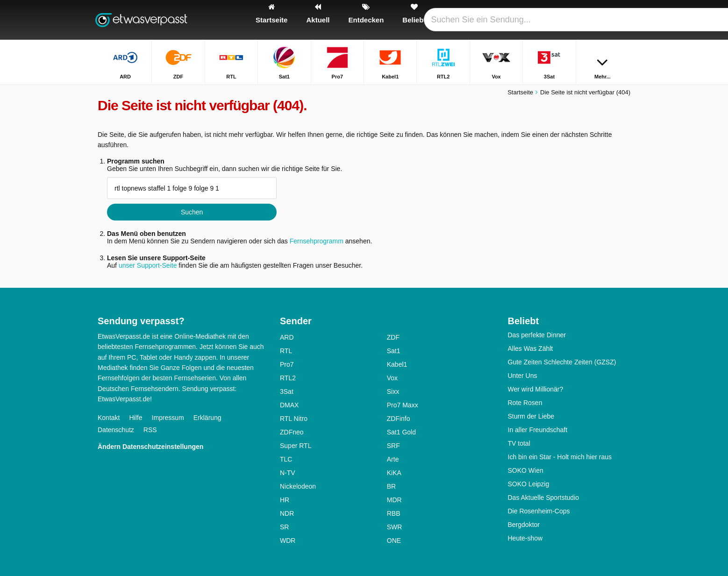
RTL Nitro (294, 419)
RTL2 (288, 378)
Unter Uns (523, 376)
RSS (150, 430)
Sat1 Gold (401, 432)
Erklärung (207, 418)
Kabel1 (397, 364)
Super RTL (296, 446)
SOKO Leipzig (529, 484)
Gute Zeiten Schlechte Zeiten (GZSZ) (562, 362)
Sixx (393, 391)
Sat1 (394, 351)
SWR (395, 527)
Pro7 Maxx (403, 405)
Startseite (520, 92)
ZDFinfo (399, 419)
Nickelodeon (298, 486)
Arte (393, 459)
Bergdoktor (524, 525)
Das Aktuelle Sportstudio (544, 498)
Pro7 (287, 364)
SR (284, 527)
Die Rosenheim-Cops (539, 511)
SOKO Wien (526, 470)
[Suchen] (620, 20)
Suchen (192, 212)
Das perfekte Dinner (537, 335)
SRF (393, 446)
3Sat (287, 391)
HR (285, 500)
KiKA (394, 473)
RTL (286, 351)
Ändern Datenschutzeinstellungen (150, 447)
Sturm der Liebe (531, 416)
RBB (394, 513)
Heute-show (525, 538)
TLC (286, 459)
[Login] (589, 20)
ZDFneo (292, 432)
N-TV (288, 473)
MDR (394, 500)
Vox (392, 378)
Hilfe (136, 418)
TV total (519, 443)
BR (391, 486)
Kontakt (109, 418)
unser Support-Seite (148, 265)
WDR (288, 540)
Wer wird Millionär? (536, 389)
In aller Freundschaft (538, 430)
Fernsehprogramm (317, 241)
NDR (287, 513)
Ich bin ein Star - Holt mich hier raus (560, 457)
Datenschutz (116, 430)
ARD (287, 337)
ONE (394, 540)
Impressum (168, 418)
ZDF (393, 337)
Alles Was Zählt (531, 348)
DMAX (289, 405)
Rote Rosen (525, 403)
